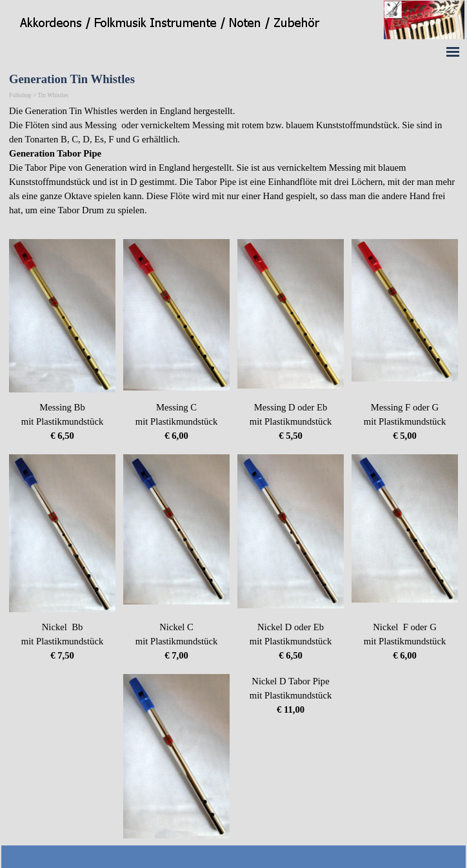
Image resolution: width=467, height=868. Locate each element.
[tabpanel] (234, 168)
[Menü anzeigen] (453, 52)
